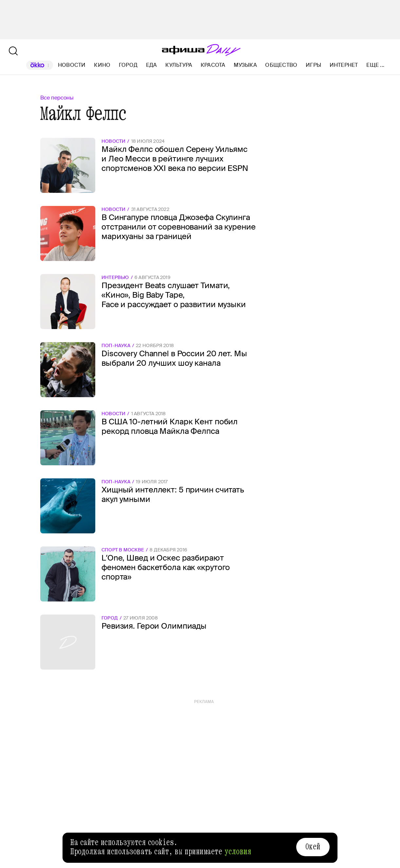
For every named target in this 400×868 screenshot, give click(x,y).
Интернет (344, 65)
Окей (313, 847)
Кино (102, 65)
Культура (179, 65)
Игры (313, 65)
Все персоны (57, 98)
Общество (281, 65)
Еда (152, 65)
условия (238, 852)
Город (128, 65)
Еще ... (375, 65)
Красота (213, 65)
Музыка (245, 65)
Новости (72, 65)
